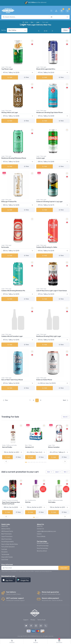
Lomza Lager (41, 158)
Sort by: (4, 30)
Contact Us (40, 528)
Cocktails (4, 549)
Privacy (33, 619)
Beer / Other (51, 445)
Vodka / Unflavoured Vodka (32, 445)
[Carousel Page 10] (41, 462)
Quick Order (5, 559)
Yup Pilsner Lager (7, 69)
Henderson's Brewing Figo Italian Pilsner (50, 113)
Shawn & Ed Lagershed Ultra (46, 69)
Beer (32, 22)
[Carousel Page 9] (39, 462)
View (26, 77)
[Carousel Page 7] (36, 462)
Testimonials (5, 554)
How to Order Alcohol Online (10, 544)
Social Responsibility (8, 541)
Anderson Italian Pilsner (44, 380)
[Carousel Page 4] (31, 462)
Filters (67, 30)
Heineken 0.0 (52, 447)
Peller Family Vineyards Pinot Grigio (12, 448)
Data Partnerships (42, 548)
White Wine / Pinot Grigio (9, 445)
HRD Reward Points (7, 531)
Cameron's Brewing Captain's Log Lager (49, 202)
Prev (5, 400)
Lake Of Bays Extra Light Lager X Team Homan (52, 291)
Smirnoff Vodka (30, 447)
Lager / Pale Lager (6, 67)
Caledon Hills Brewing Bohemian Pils (13, 291)
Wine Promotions (7, 539)
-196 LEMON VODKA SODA (10, 502)
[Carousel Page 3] (30, 462)
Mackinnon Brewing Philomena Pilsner (14, 158)
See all (66, 417)
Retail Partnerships (43, 545)
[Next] (52, 31)
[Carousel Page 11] (43, 462)
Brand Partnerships (43, 543)
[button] (9, 579)
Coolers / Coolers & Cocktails (10, 500)
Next (66, 400)
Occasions (4, 552)
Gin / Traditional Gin (53, 500)
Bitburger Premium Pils (9, 202)
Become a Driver (42, 550)
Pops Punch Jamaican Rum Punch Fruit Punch (34, 503)
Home (25, 22)
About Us (40, 526)
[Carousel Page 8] (38, 462)
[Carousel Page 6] (35, 462)
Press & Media (41, 536)
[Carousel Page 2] (28, 462)
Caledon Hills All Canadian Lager (12, 336)
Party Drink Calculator (8, 546)
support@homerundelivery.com (46, 531)
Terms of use (41, 619)
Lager (38, 22)
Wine (66, 472)
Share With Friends (7, 557)
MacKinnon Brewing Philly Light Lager (49, 336)
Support (26, 619)
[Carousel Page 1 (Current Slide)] (26, 462)
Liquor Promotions (7, 536)
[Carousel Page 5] (33, 462)
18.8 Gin (50, 502)
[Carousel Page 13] (46, 462)
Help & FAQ (5, 526)
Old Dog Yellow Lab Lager (10, 113)
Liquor (58, 472)
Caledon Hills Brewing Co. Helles (47, 247)
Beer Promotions (7, 534)
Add (10, 77)
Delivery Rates (6, 528)
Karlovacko (5, 247)
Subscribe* (64, 567)
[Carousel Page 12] (44, 462)
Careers (39, 534)
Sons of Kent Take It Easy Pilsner (12, 380)
